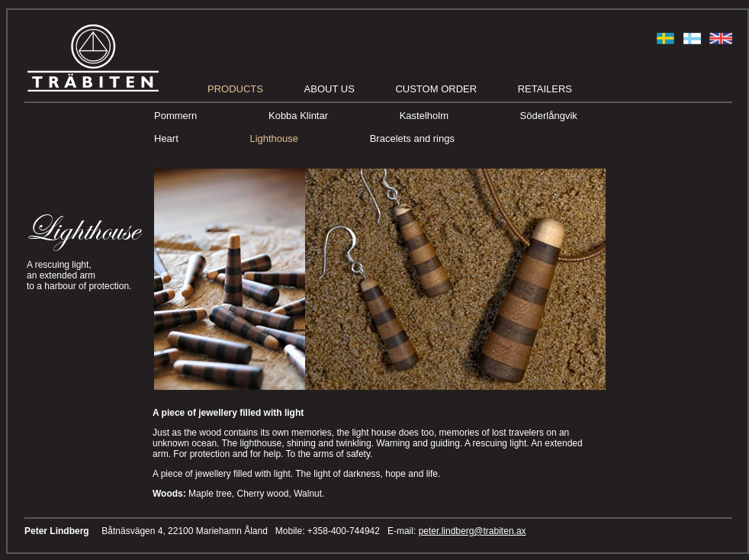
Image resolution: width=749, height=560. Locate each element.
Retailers (545, 89)
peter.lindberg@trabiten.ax (473, 531)
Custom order (436, 89)
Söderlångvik (549, 116)
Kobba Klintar (298, 116)
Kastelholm (424, 116)
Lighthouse (274, 138)
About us (329, 89)
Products (235, 89)
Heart (166, 138)
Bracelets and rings (412, 138)
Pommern (175, 116)
